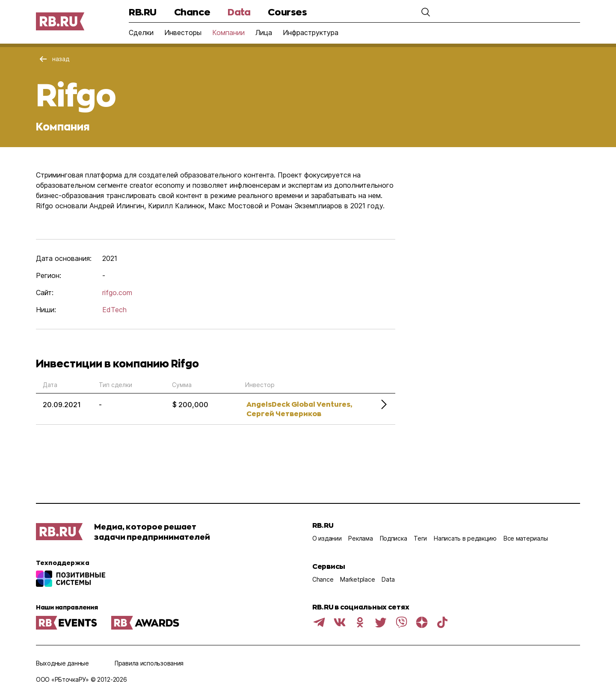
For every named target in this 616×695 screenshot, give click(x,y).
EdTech (114, 310)
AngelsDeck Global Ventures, (299, 404)
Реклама (360, 538)
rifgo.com (117, 293)
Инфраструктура (311, 33)
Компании (228, 33)
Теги (420, 538)
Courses (287, 12)
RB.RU (143, 12)
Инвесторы (183, 33)
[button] (426, 12)
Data (239, 12)
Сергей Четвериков (284, 413)
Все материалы (526, 538)
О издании (327, 538)
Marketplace (357, 579)
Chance (192, 12)
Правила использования (149, 663)
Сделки (141, 33)
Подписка (394, 538)
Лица (264, 33)
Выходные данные (62, 663)
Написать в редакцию (465, 538)
